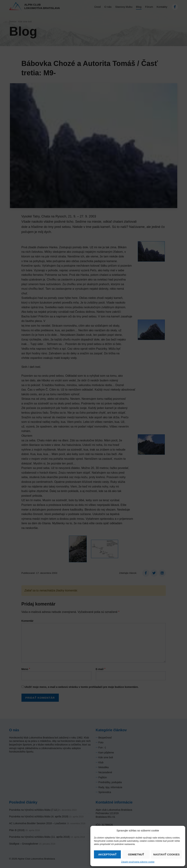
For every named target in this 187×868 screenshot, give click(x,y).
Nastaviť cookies (166, 854)
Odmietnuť (136, 854)
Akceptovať (107, 854)
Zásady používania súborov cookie (138, 862)
